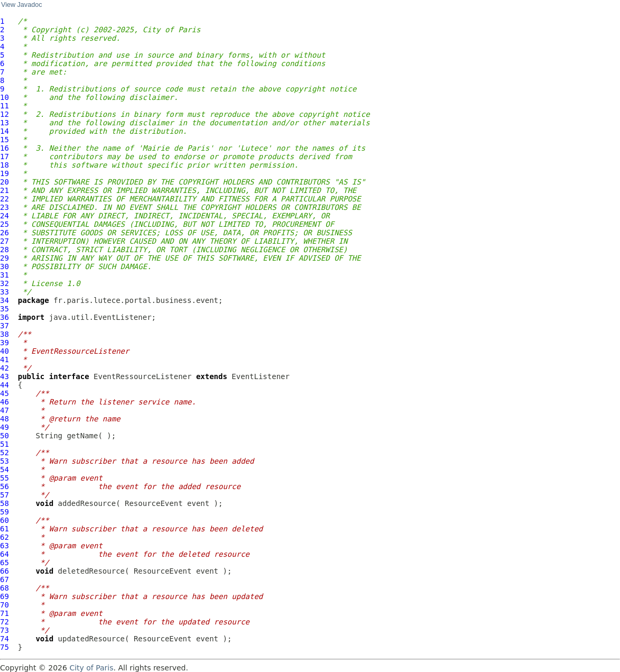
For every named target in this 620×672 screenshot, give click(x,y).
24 (4, 216)
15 (4, 140)
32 (4, 283)
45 (4, 393)
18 (4, 165)
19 (4, 173)
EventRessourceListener (142, 376)
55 (4, 478)
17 (4, 157)
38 (4, 334)
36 (4, 317)
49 (4, 427)
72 (4, 622)
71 (4, 613)
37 (4, 326)
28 (4, 250)
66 (4, 571)
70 (4, 605)
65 (4, 563)
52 (4, 453)
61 (4, 529)
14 (4, 131)
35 (4, 309)
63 (4, 546)
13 (4, 123)
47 (4, 410)
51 (4, 444)
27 (4, 241)
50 (4, 436)
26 (4, 233)
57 (4, 495)
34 (4, 300)
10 (4, 97)
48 (4, 419)
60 (4, 520)
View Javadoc (21, 5)
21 (4, 190)
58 (4, 503)
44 (4, 385)
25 (4, 224)
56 (4, 486)
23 (4, 207)
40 (4, 351)
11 (4, 106)
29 (4, 258)
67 (4, 579)
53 (4, 461)
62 (4, 537)
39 (4, 343)
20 (4, 182)
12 (4, 114)
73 (4, 630)
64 (4, 554)
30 (4, 266)
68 (4, 588)
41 (4, 360)
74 (4, 639)
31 (4, 275)
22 (4, 199)
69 (4, 596)
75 (4, 647)
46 (4, 402)
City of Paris (91, 668)
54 (4, 470)
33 (4, 292)
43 (4, 376)
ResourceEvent (154, 503)
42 (4, 368)
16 (4, 148)
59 (4, 512)
